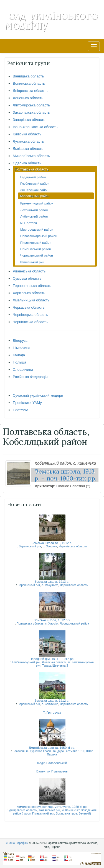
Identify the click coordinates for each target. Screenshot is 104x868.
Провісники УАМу (27, 403)
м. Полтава (29, 223)
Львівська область (28, 149)
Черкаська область (29, 307)
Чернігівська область (30, 322)
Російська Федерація (30, 377)
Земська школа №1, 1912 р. (52, 543)
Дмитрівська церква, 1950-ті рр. (52, 748)
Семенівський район (35, 249)
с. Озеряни (50, 546)
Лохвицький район (34, 210)
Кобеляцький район (35, 196)
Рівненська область (29, 271)
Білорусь (20, 341)
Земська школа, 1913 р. (52, 582)
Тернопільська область (32, 286)
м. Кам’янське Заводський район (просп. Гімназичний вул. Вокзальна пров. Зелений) (55, 812)
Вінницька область (28, 76)
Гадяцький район (33, 177)
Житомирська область (31, 105)
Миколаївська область (31, 156)
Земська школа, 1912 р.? (52, 620)
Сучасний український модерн (38, 395)
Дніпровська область (30, 91)
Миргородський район (37, 229)
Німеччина (21, 348)
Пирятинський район (36, 242)
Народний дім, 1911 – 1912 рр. (52, 659)
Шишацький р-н (32, 262)
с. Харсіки (52, 624)
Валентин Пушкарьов (52, 771)
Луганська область (28, 141)
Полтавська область (32, 169)
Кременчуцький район (37, 203)
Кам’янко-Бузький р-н (26, 662)
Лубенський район (34, 216)
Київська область (27, 134)
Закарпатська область (31, 112)
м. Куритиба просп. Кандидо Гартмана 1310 (55, 751)
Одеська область (27, 163)
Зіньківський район (34, 190)
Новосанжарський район (39, 236)
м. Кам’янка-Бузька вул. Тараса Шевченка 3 (65, 664)
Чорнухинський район (37, 255)
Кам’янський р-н (49, 810)
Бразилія (19, 751)
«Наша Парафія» (17, 843)
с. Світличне (50, 704)
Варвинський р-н (30, 546)
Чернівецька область (30, 315)
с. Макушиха (50, 585)
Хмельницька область (31, 300)
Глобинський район (35, 183)
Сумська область (27, 278)
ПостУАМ (21, 410)
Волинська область (29, 83)
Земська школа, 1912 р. (52, 701)
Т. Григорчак (52, 713)
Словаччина (23, 370)
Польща (20, 362)
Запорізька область (29, 120)
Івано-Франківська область (35, 127)
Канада (19, 355)
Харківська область (29, 293)
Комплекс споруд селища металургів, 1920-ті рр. (52, 807)
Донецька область (28, 98)
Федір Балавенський (52, 763)
